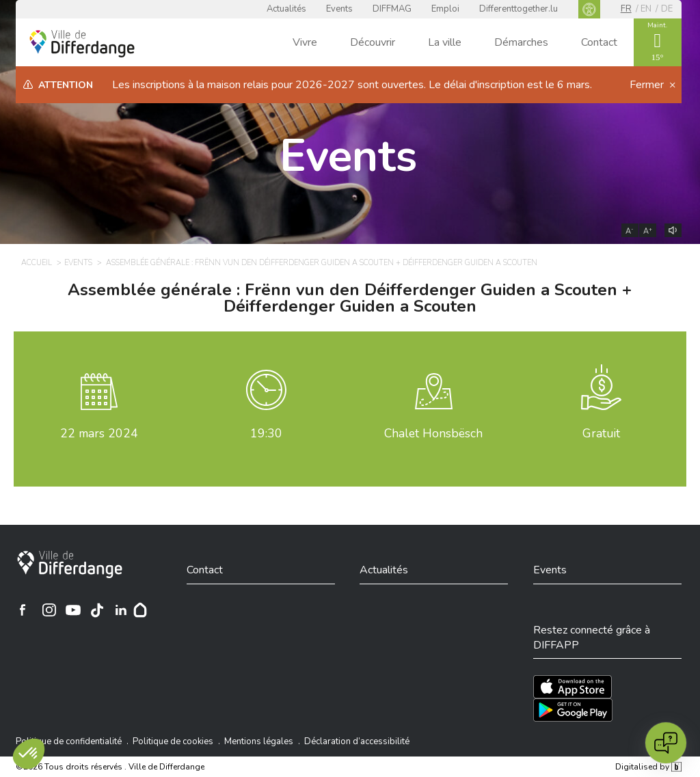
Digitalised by (648, 767)
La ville (445, 42)
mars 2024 (99, 433)
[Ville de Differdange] (70, 564)
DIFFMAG (392, 9)
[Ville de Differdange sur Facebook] (23, 610)
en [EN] (646, 9)
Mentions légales (259, 741)
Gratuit (601, 433)
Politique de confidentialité (69, 741)
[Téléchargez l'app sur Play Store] (573, 710)
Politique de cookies (173, 741)
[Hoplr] (140, 610)
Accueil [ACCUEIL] (37, 263)
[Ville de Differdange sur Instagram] (49, 610)
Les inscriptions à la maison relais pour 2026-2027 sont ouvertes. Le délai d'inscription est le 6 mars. (352, 85)
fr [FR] (626, 9)
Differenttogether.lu (519, 9)
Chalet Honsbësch (433, 433)
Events (339, 9)
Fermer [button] (648, 85)
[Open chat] (666, 743)
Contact (599, 42)
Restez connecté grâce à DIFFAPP (592, 638)
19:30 (266, 433)
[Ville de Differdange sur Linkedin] (121, 610)
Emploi (445, 9)
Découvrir (373, 42)
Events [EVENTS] (78, 263)
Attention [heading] (66, 85)
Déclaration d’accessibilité (357, 741)
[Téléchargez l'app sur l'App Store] (573, 687)
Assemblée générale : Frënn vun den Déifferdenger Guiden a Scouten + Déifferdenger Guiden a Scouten (350, 298)
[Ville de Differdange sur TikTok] (97, 610)
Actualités (286, 9)
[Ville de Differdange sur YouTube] (73, 610)
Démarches (521, 42)
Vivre (305, 42)
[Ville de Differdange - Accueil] (82, 44)
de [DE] (667, 9)
